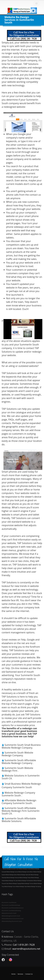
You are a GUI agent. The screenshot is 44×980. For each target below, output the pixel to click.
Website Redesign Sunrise (12, 872)
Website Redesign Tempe (25, 878)
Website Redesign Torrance (27, 883)
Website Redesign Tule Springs (34, 886)
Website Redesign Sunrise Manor (26, 872)
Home (13, 974)
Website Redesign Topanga (15, 883)
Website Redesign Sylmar (11, 875)
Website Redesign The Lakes (12, 881)
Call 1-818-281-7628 (24, 945)
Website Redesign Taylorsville (24, 875)
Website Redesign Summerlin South (11, 869)
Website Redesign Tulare (22, 886)
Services (20, 974)
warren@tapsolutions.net (26, 949)
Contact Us (29, 974)
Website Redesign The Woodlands (26, 881)
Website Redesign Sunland (25, 869)
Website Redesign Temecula (13, 878)
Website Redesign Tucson (10, 886)
